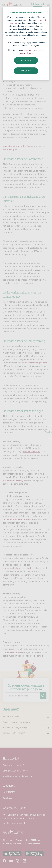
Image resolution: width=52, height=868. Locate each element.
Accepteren (26, 60)
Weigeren (26, 71)
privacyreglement (30, 50)
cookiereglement (26, 53)
